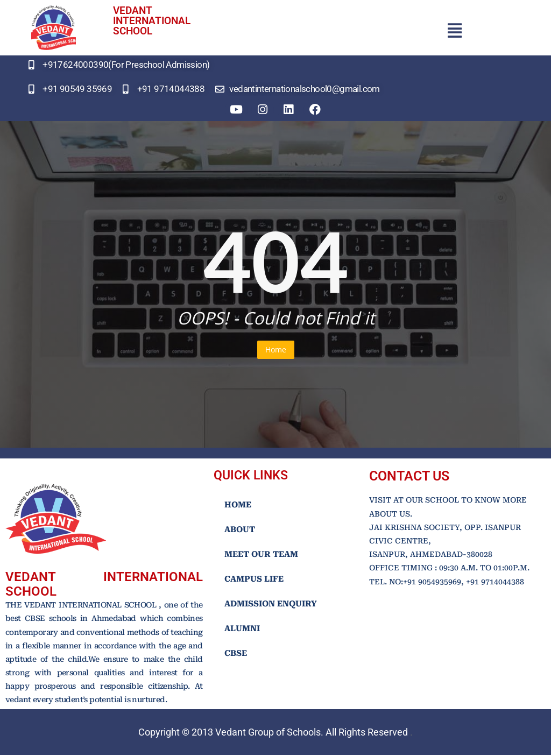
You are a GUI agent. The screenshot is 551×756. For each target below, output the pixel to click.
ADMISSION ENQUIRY (271, 605)
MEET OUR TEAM (261, 555)
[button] (454, 30)
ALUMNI (242, 630)
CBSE (236, 654)
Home (276, 351)
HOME (238, 506)
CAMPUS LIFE (254, 580)
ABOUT (240, 531)
